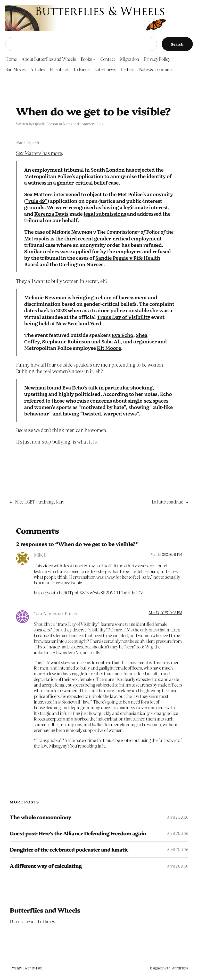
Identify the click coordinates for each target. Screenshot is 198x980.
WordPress (180, 968)
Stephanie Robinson (66, 341)
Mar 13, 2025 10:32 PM (166, 613)
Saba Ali (111, 341)
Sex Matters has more (39, 153)
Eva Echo (122, 335)
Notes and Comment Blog (83, 124)
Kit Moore (109, 348)
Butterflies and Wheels (45, 910)
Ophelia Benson (46, 124)
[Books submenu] (94, 59)
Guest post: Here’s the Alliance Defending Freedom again (78, 833)
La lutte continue (167, 502)
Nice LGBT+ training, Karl (39, 502)
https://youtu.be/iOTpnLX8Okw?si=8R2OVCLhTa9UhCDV (88, 592)
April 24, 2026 (178, 817)
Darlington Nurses (81, 264)
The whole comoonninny (40, 817)
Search (177, 44)
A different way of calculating (46, 866)
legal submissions (105, 214)
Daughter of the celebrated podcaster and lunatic (69, 849)
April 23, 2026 (178, 833)
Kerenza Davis (51, 214)
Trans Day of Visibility (123, 317)
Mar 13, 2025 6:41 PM (166, 554)
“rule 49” (37, 201)
